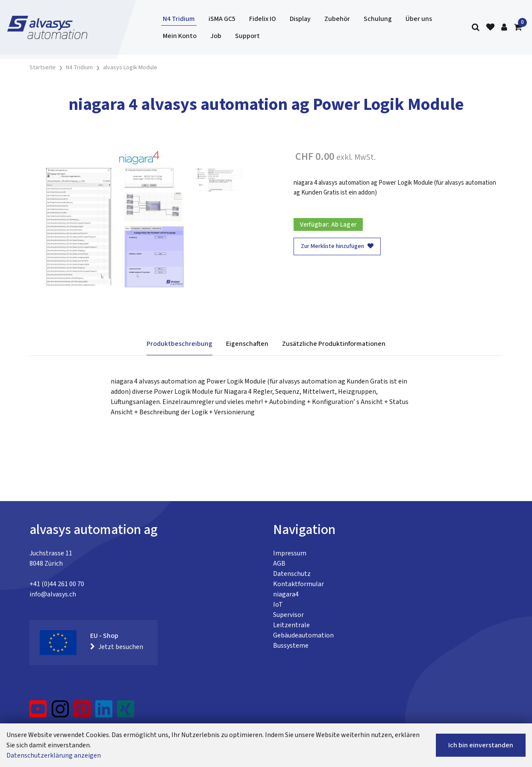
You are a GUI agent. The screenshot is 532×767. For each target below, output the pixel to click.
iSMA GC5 (222, 19)
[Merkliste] (490, 28)
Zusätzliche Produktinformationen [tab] (334, 344)
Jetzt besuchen (117, 647)
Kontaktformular (298, 584)
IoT (278, 605)
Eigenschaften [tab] (247, 344)
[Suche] (476, 28)
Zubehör (337, 19)
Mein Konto (180, 36)
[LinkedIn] (104, 712)
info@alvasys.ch (53, 594)
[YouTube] (38, 712)
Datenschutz (292, 574)
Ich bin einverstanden (481, 745)
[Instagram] (60, 712)
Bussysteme (291, 646)
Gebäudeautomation (303, 635)
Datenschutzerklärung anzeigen (54, 755)
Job (216, 36)
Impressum (290, 553)
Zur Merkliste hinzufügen (337, 246)
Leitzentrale (291, 625)
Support (247, 36)
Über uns (419, 19)
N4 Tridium (179, 19)
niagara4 (286, 594)
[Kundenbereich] (504, 28)
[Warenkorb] (518, 28)
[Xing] (126, 712)
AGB (279, 563)
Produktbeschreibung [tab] (179, 344)
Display (300, 19)
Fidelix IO (263, 19)
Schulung (378, 19)
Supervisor (288, 615)
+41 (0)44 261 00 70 (57, 584)
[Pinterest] (82, 712)
